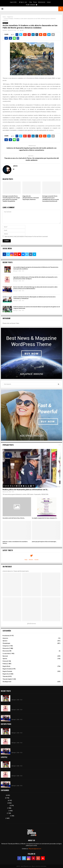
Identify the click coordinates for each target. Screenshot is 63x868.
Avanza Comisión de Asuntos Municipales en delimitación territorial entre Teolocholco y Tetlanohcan (34, 298)
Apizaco (5, 641)
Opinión (5, 659)
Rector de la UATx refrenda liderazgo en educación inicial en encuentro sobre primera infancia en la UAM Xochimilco (35, 288)
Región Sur (5, 23)
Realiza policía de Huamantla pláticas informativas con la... (25, 490)
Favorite (36, 560)
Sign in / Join (23, 2)
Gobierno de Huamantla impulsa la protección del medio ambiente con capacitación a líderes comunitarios (31, 149)
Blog (31, 2)
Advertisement (42, 2)
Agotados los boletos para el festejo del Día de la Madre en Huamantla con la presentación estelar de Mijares (35, 278)
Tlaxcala (5, 676)
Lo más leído (6, 654)
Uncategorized (7, 682)
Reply (26, 560)
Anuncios (5, 638)
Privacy (35, 2)
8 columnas (6, 636)
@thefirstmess (32, 624)
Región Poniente (7, 671)
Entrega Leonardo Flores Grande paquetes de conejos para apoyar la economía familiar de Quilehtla (11, 199)
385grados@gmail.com (35, 849)
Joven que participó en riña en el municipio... (44, 542)
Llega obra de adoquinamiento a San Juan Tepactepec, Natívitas (31, 198)
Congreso (5, 646)
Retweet (31, 560)
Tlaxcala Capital (7, 679)
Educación (6, 648)
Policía (5, 661)
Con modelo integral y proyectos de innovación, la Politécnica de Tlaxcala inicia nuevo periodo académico (36, 268)
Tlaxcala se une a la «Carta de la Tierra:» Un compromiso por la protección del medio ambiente (32, 159)
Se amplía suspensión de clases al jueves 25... (45, 518)
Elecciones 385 (7, 651)
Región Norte (6, 666)
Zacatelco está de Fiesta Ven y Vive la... (14, 518)
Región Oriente (7, 669)
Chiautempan (6, 643)
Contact (49, 2)
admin (6, 30)
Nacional (5, 656)
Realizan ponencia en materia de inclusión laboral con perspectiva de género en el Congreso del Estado (37, 308)
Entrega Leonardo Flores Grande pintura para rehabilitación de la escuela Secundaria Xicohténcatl (51, 199)
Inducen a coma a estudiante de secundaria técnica (15, 542)
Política (5, 664)
